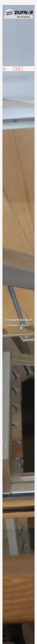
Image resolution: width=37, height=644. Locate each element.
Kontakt (18, 2)
